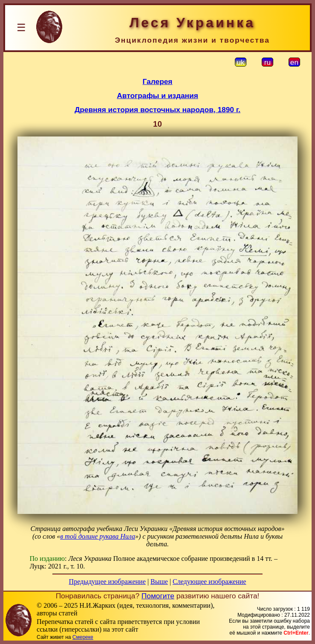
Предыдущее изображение (107, 582)
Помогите (158, 596)
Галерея (158, 81)
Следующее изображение (209, 582)
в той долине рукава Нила (98, 536)
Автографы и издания (157, 96)
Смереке (83, 637)
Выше (159, 582)
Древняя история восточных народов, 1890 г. (157, 110)
